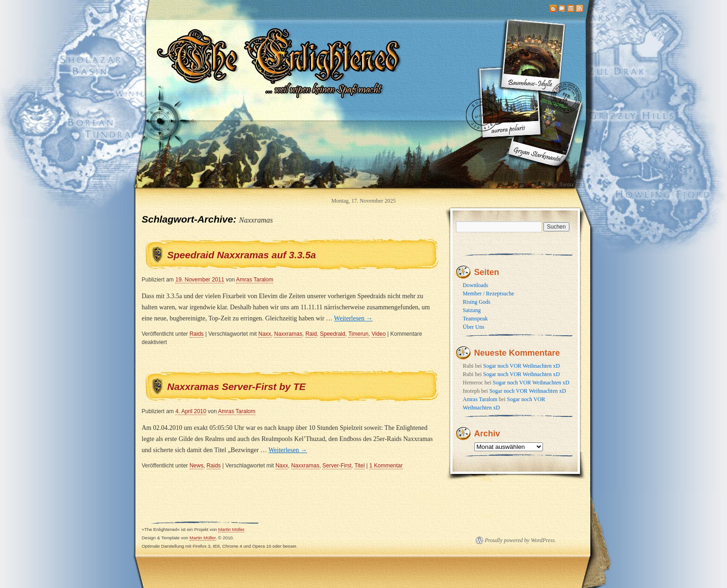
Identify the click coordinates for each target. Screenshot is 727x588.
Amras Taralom (255, 280)
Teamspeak (475, 319)
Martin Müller (231, 529)
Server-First (337, 466)
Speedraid (333, 334)
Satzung (472, 310)
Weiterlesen (353, 318)
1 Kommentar (386, 466)
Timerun (358, 334)
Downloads (475, 285)
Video (378, 334)
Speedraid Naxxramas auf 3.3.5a (242, 255)
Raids (197, 334)
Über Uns (473, 327)
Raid (311, 334)
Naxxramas (288, 334)
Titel (359, 466)
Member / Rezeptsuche (488, 294)
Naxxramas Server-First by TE (237, 387)
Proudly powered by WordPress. (521, 540)
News (197, 466)
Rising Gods (477, 302)
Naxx (265, 334)
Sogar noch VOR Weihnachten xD (521, 366)
